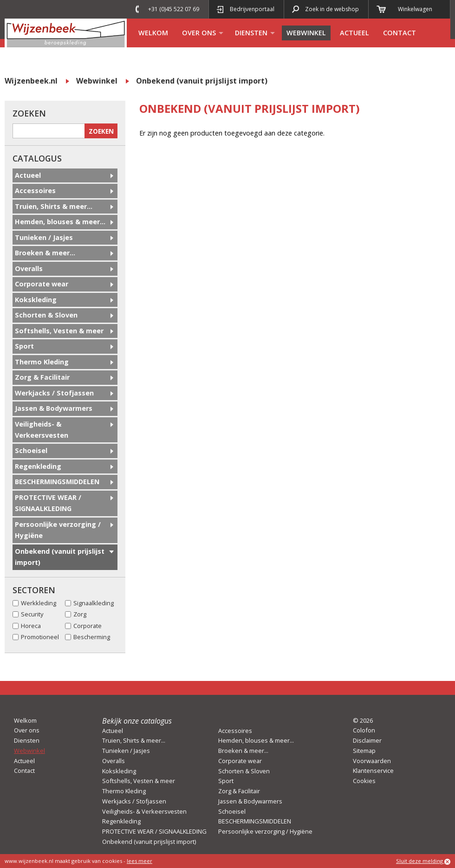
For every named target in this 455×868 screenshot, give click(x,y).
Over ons (199, 33)
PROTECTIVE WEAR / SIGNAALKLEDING (48, 503)
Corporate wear (42, 284)
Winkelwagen (415, 9)
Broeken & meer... (45, 253)
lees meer (140, 861)
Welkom (153, 33)
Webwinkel (306, 33)
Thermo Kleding (42, 362)
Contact (400, 33)
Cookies (364, 781)
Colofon (364, 730)
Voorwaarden (372, 761)
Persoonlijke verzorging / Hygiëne (58, 530)
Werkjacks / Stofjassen (54, 393)
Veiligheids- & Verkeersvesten (42, 430)
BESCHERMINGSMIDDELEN (57, 482)
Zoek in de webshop (332, 9)
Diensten (251, 33)
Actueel (354, 33)
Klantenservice (373, 771)
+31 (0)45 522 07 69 (174, 9)
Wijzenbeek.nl (31, 81)
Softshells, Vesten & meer (59, 331)
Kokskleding (36, 300)
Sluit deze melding (423, 861)
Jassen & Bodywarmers (54, 408)
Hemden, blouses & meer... (60, 222)
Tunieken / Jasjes (44, 237)
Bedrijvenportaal (252, 9)
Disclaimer (367, 740)
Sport (24, 346)
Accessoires (35, 191)
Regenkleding (38, 466)
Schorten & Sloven (46, 315)
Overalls (29, 269)
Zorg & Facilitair (42, 377)
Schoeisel (31, 450)
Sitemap (364, 751)
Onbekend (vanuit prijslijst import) (202, 81)
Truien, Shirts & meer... (54, 206)
